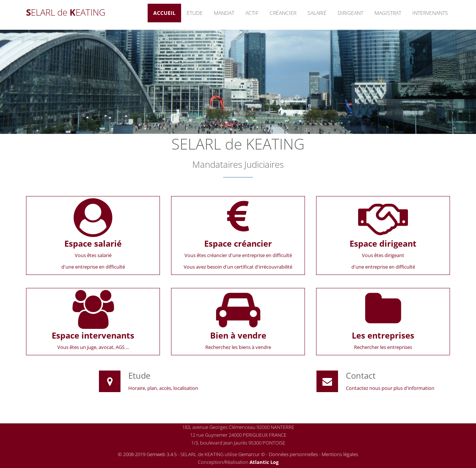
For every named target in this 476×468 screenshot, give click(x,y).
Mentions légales (340, 454)
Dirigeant (350, 13)
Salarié (317, 13)
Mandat (224, 13)
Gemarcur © (252, 454)
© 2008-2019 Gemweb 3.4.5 (147, 454)
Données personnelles (293, 454)
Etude (195, 13)
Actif (252, 13)
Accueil (164, 13)
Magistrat (388, 13)
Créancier (283, 13)
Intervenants (430, 13)
